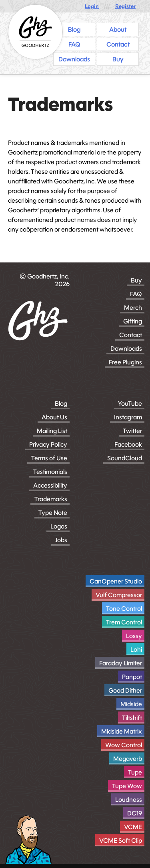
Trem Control (124, 622)
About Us (54, 417)
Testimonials (50, 472)
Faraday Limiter (121, 663)
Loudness (129, 800)
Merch (133, 308)
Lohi (136, 649)
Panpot (132, 677)
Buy (136, 280)
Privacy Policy (48, 444)
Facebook (128, 444)
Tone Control (124, 609)
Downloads (126, 349)
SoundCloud (125, 458)
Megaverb (128, 759)
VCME (133, 827)
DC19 (135, 813)
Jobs (61, 540)
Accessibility (50, 485)
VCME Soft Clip (121, 841)
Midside (131, 704)
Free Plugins (125, 362)
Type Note (53, 513)
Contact (131, 335)
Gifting (133, 321)
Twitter (132, 431)
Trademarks (51, 499)
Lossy (134, 636)
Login (92, 6)
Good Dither (125, 690)
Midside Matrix (122, 731)
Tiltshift (132, 718)
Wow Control (124, 745)
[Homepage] (35, 32)
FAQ (136, 294)
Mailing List (52, 431)
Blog (61, 404)
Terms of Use (49, 458)
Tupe (135, 772)
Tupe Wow (127, 786)
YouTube (130, 404)
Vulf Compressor (119, 595)
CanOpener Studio (116, 581)
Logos (59, 526)
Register (125, 6)
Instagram (128, 417)
